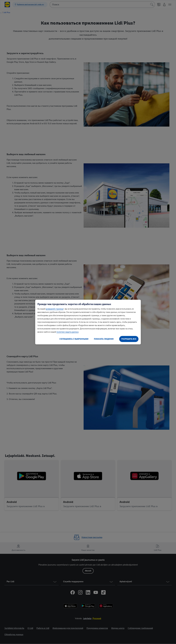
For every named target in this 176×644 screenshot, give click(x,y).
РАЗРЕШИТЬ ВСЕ (129, 339)
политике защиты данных (68, 332)
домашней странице (55, 309)
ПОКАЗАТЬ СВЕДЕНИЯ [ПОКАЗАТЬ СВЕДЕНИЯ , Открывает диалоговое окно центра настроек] (104, 339)
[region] (88, 322)
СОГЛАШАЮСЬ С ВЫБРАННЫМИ (74, 339)
